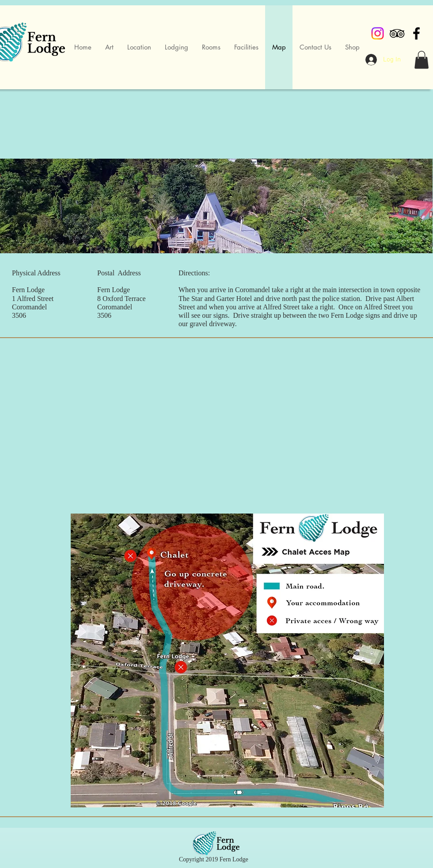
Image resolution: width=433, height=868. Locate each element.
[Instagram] (378, 33)
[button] (422, 60)
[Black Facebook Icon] (416, 33)
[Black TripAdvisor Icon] (397, 33)
